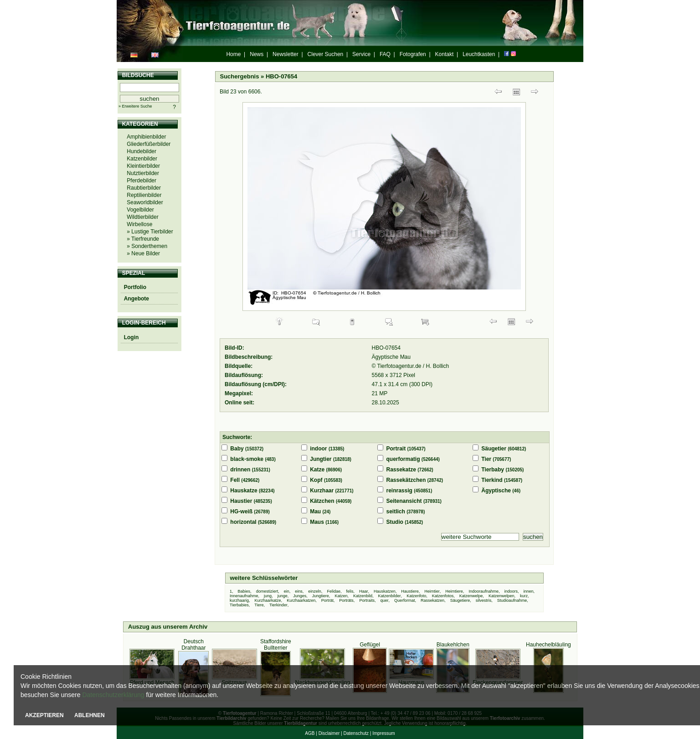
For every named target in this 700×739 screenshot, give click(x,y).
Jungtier (321, 459)
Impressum (383, 733)
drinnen (240, 470)
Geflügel (370, 645)
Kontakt (445, 54)
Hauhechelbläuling (548, 645)
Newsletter (286, 54)
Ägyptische (496, 491)
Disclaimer (329, 733)
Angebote (136, 299)
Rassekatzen (432, 600)
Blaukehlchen (453, 645)
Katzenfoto (416, 596)
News (257, 54)
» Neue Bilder (143, 253)
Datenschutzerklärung (113, 695)
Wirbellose (139, 224)
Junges (300, 596)
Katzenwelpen (502, 596)
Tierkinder (278, 605)
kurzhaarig (239, 600)
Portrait (396, 449)
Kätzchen (322, 501)
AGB (310, 733)
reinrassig (399, 491)
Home (233, 54)
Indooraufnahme (484, 591)
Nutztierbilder (143, 173)
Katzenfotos (443, 596)
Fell (235, 480)
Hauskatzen (385, 591)
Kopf (316, 480)
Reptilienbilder (144, 195)
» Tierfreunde (143, 239)
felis (350, 591)
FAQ (385, 54)
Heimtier (432, 591)
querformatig (403, 459)
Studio (395, 522)
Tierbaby (493, 470)
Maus (317, 522)
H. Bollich (438, 366)
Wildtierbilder (142, 217)
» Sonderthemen (147, 246)
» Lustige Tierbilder (150, 232)
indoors (511, 591)
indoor (318, 449)
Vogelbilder (140, 210)
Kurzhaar (322, 491)
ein (287, 591)
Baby (237, 449)
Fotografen (413, 54)
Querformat (405, 600)
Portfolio (135, 287)
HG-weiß (241, 512)
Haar (364, 591)
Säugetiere (460, 600)
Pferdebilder (142, 181)
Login (131, 337)
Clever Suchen (326, 54)
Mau (315, 512)
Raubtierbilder (144, 188)
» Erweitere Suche (135, 106)
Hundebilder (142, 151)
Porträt (327, 600)
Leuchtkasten (479, 54)
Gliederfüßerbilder (149, 144)
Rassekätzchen (406, 480)
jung (268, 596)
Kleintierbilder (143, 166)
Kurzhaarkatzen (301, 600)
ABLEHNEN (90, 715)
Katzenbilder (142, 159)
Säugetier (494, 449)
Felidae (334, 591)
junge (283, 596)
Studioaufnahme (512, 600)
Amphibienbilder (146, 137)
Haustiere (410, 591)
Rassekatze (401, 470)
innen (529, 591)
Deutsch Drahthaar (193, 645)
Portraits (367, 600)
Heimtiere (454, 591)
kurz (524, 596)
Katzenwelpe (471, 596)
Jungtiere (321, 596)
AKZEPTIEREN (44, 715)
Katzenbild (363, 596)
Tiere (259, 605)
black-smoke (247, 459)
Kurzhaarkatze (268, 600)
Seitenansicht (404, 501)
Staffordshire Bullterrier (276, 645)
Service (361, 54)
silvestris (484, 600)
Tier (486, 459)
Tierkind (492, 480)
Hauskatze (244, 491)
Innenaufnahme (244, 596)
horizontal (243, 522)
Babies (244, 591)
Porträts (346, 600)
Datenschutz (356, 733)
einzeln (315, 591)
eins (299, 591)
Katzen (341, 596)
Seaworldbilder (145, 202)
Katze (317, 470)
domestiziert (267, 591)
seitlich (396, 512)
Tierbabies (239, 605)
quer (384, 600)
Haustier (241, 501)
